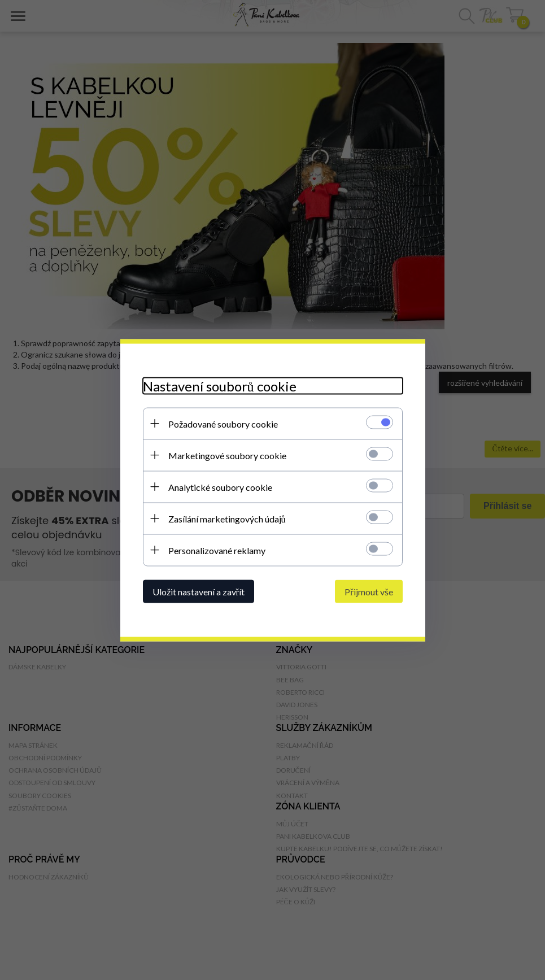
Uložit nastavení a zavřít (199, 591)
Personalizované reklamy (217, 550)
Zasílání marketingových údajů (227, 518)
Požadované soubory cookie (223, 423)
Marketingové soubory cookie (227, 455)
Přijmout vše (369, 591)
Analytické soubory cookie (220, 487)
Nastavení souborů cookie (220, 386)
